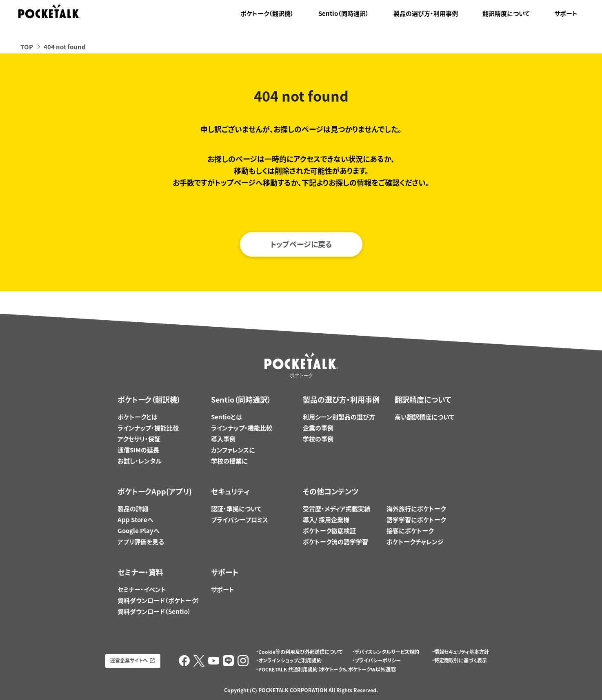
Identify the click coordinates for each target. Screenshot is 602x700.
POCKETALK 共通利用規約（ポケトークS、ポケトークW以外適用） (328, 669)
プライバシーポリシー (378, 660)
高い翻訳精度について (424, 417)
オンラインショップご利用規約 (290, 660)
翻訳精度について (506, 13)
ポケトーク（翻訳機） (267, 13)
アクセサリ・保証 (139, 439)
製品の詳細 (133, 509)
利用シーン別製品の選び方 (339, 417)
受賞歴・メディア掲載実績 (337, 509)
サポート (566, 13)
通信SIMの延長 (138, 450)
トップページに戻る (301, 244)
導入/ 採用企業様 (326, 520)
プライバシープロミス (240, 520)
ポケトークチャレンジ (415, 542)
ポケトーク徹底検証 (329, 531)
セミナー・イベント (142, 589)
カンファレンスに (233, 450)
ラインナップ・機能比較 (148, 428)
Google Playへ (139, 531)
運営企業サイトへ (129, 660)
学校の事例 (318, 439)
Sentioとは (227, 417)
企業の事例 (318, 428)
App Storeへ (136, 520)
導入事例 (223, 439)
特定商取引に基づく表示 (461, 660)
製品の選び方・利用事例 (426, 13)
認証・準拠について (236, 509)
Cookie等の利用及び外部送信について (300, 652)
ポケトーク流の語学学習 (335, 542)
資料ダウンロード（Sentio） (154, 611)
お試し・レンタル (140, 461)
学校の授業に (229, 461)
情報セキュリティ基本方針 (462, 652)
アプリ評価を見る (141, 542)
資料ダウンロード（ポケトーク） (159, 600)
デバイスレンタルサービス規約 (387, 652)
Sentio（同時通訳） (344, 13)
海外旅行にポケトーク (416, 509)
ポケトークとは (138, 417)
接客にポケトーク (410, 531)
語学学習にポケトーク (416, 520)
